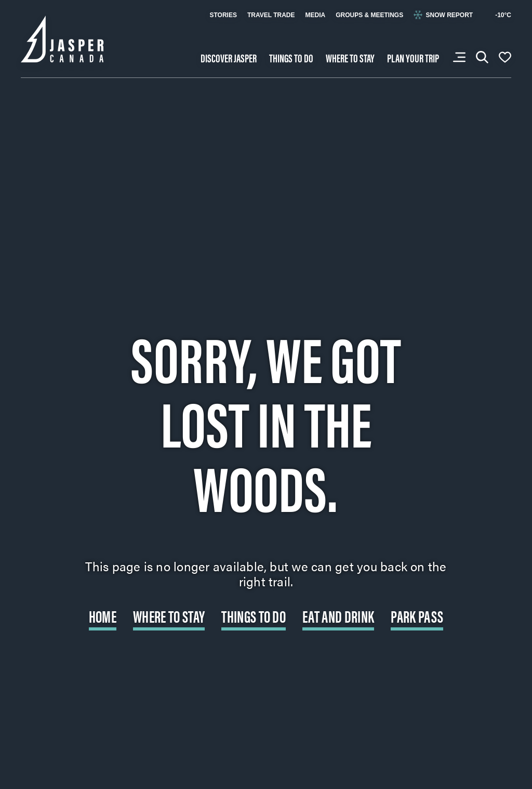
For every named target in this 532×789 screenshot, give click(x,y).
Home (103, 616)
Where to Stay (169, 616)
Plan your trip (413, 58)
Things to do (291, 58)
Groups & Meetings (369, 15)
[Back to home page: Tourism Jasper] (62, 38)
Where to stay (350, 58)
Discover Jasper (229, 58)
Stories (223, 15)
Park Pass (417, 616)
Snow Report (443, 15)
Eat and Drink (338, 616)
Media (315, 15)
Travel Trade (271, 15)
